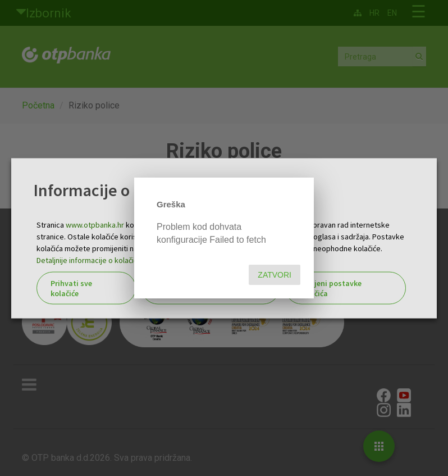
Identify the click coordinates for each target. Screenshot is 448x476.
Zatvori (275, 275)
